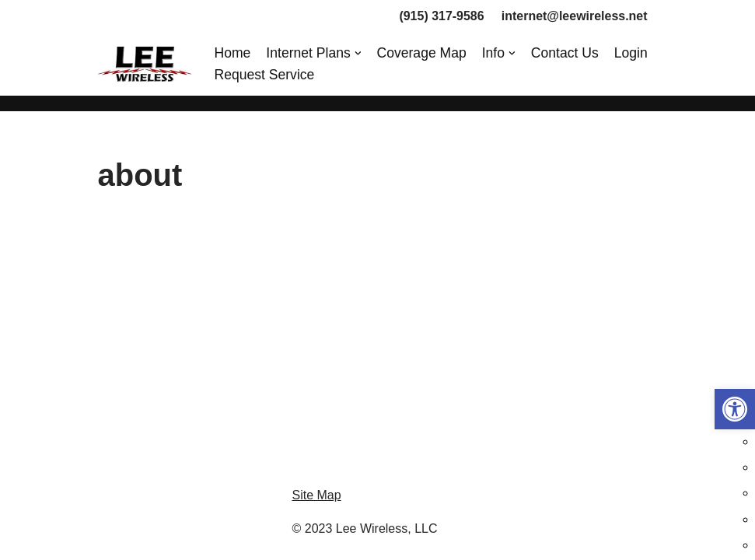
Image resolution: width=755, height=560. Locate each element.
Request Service (265, 75)
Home (233, 53)
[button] (735, 409)
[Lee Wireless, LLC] (145, 64)
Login (631, 53)
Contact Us (565, 53)
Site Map (317, 510)
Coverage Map (422, 53)
